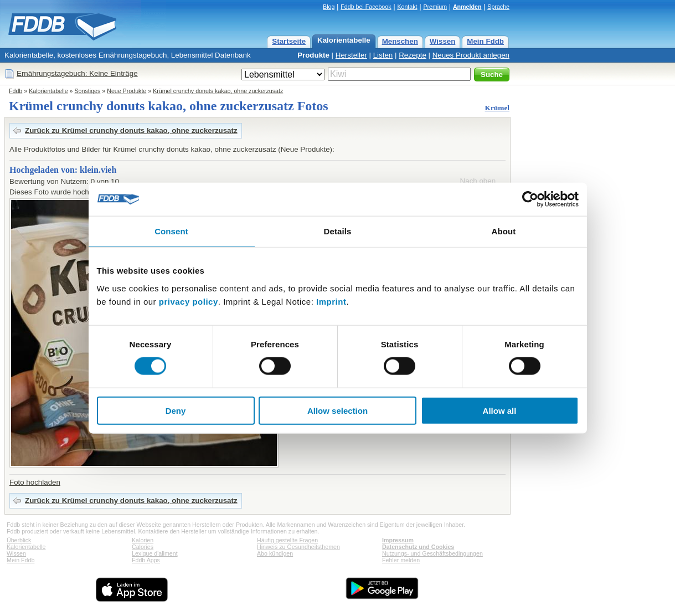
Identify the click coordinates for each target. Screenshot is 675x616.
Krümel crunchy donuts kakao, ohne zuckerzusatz (218, 91)
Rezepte (413, 55)
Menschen (400, 41)
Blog (329, 7)
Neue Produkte (127, 91)
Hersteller (351, 55)
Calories (143, 547)
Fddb (16, 91)
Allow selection (337, 410)
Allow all (500, 410)
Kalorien (143, 540)
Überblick (19, 540)
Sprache (498, 7)
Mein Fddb (485, 41)
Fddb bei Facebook (366, 7)
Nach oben (478, 181)
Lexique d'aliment (155, 553)
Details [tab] (338, 231)
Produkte (313, 55)
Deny (176, 410)
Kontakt (407, 7)
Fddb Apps (146, 560)
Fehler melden (401, 560)
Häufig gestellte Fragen (287, 540)
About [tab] (504, 231)
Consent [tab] (171, 231)
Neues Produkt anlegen (471, 55)
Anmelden (467, 7)
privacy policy (189, 301)
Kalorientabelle (344, 40)
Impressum (398, 540)
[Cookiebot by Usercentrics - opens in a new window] (530, 199)
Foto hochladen (35, 482)
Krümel (497, 108)
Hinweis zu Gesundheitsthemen (298, 547)
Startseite (289, 41)
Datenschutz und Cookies (418, 547)
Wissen (443, 41)
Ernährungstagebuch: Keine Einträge (77, 73)
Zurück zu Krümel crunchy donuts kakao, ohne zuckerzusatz (131, 130)
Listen (383, 55)
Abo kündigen (275, 553)
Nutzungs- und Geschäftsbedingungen (432, 553)
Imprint (331, 301)
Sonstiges (88, 91)
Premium (435, 7)
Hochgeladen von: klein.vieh (63, 170)
